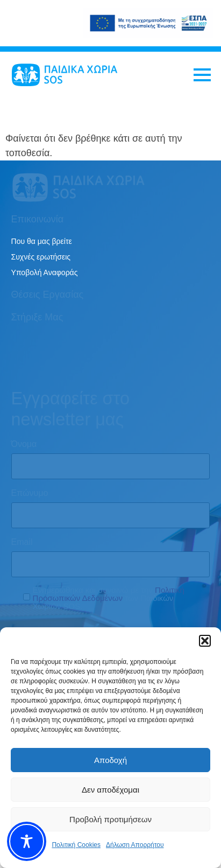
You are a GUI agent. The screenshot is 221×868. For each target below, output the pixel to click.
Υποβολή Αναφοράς (45, 272)
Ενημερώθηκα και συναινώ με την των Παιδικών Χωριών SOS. (109, 598)
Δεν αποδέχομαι (110, 790)
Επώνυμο (30, 493)
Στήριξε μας (37, 317)
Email (22, 542)
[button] (205, 641)
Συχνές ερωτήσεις (41, 257)
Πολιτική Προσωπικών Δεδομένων (109, 594)
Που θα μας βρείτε (42, 241)
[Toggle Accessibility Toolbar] (27, 841)
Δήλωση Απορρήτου (135, 845)
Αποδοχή (110, 760)
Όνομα (24, 444)
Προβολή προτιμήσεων (110, 819)
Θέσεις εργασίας (48, 295)
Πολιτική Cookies (76, 845)
